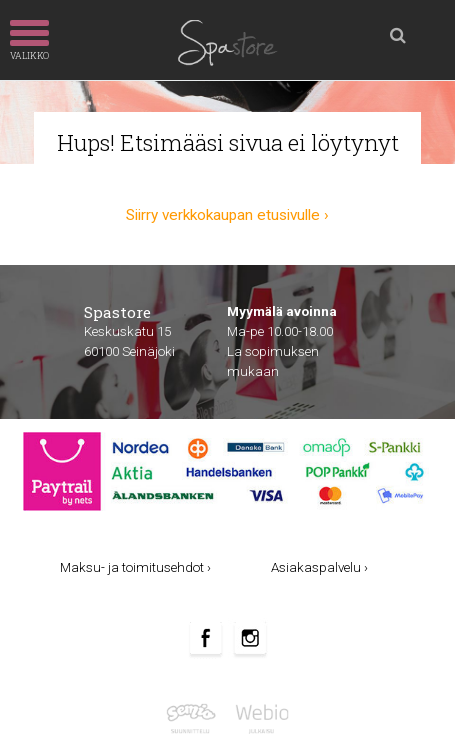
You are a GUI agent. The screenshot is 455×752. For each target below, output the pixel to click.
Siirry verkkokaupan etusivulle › (227, 215)
